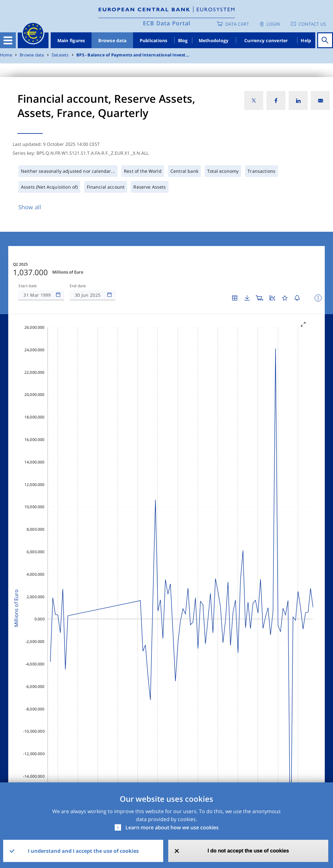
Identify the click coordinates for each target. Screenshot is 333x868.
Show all (30, 207)
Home (6, 55)
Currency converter (266, 40)
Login (273, 24)
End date (78, 286)
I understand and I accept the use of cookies (83, 851)
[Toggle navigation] (8, 40)
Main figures (71, 40)
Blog (183, 40)
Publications (154, 40)
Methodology (214, 40)
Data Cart (237, 24)
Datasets (60, 55)
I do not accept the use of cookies (248, 851)
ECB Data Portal (167, 23)
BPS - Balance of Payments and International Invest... (133, 55)
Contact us (312, 24)
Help (306, 40)
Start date (28, 286)
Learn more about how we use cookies (172, 827)
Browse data (112, 40)
